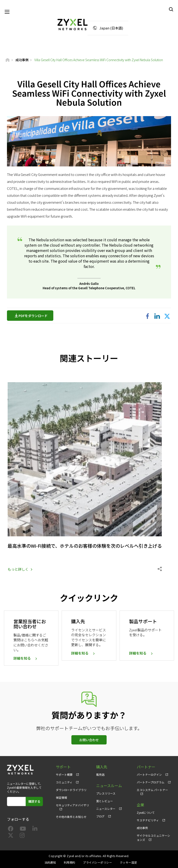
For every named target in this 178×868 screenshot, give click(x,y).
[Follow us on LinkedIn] (35, 829)
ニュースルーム (109, 786)
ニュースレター (106, 809)
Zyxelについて (146, 812)
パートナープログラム (151, 782)
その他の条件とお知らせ (71, 817)
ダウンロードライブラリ (71, 790)
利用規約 (70, 862)
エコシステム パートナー (152, 790)
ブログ (100, 816)
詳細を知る (22, 658)
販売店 (100, 774)
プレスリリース (106, 793)
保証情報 (61, 797)
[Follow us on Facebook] (11, 829)
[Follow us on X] (11, 836)
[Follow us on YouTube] (23, 829)
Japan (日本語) (111, 28)
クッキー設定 (129, 862)
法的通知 (50, 862)
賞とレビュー (105, 801)
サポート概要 (64, 774)
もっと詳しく (18, 569)
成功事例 (142, 828)
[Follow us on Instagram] (22, 836)
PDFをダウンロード (34, 316)
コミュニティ (64, 782)
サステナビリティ (148, 820)
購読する (34, 801)
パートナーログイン (149, 774)
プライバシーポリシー (97, 862)
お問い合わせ (89, 740)
